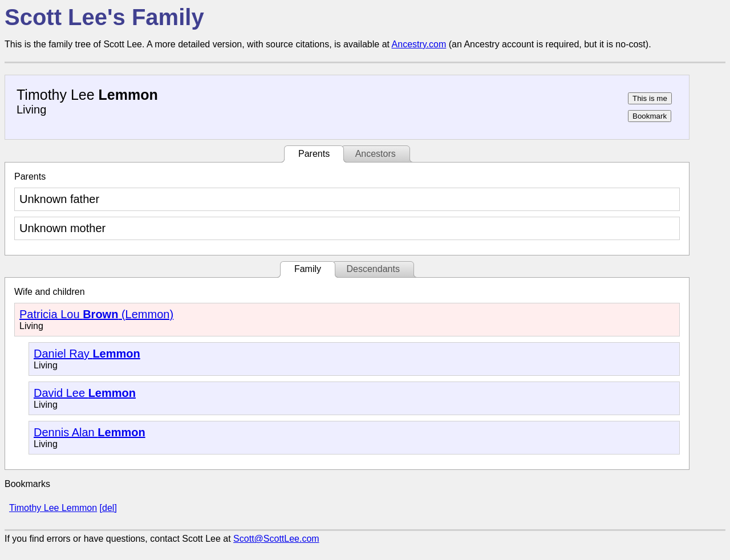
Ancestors (376, 154)
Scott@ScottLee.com (276, 539)
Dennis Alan (90, 432)
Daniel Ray (87, 354)
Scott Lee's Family (104, 17)
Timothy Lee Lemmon (53, 508)
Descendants (373, 269)
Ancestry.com (419, 44)
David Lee (85, 393)
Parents (314, 154)
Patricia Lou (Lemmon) (96, 314)
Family (308, 269)
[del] (108, 508)
